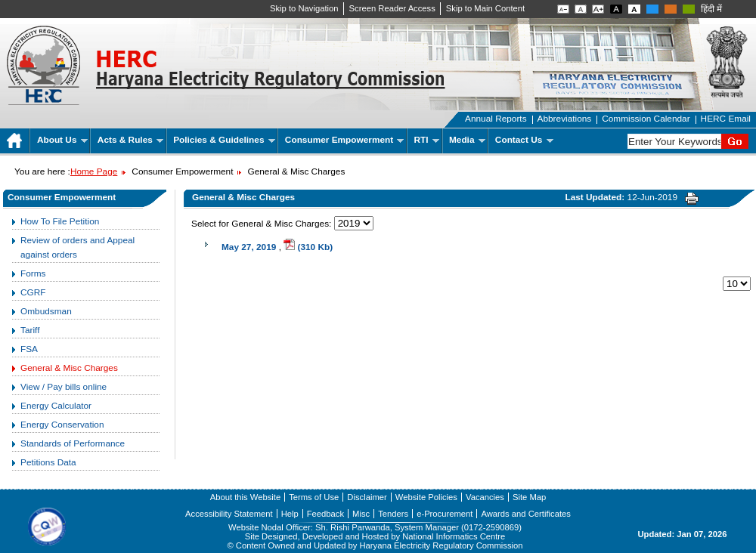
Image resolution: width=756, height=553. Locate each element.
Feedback (325, 514)
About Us (62, 140)
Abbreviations (565, 119)
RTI (427, 140)
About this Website (245, 497)
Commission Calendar (646, 119)
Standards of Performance (73, 443)
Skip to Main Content (485, 8)
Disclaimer (367, 497)
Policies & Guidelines (224, 140)
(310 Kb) (308, 247)
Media (467, 140)
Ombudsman (46, 311)
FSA (29, 349)
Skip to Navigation (304, 8)
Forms (33, 273)
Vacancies (485, 497)
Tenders (393, 514)
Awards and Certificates (525, 514)
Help (290, 514)
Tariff (30, 330)
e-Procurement (445, 514)
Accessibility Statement (229, 514)
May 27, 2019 (249, 247)
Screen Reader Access (392, 8)
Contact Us (524, 140)
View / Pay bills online (64, 387)
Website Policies (426, 497)
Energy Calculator (56, 406)
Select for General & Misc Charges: (261, 224)
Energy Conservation (62, 425)
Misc (361, 514)
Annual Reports (496, 119)
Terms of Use (314, 497)
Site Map (529, 497)
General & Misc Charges (69, 368)
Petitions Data (48, 462)
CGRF (33, 292)
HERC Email (726, 119)
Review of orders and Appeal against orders (77, 247)
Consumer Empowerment (344, 140)
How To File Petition (60, 221)
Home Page (94, 171)
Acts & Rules (130, 140)
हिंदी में (711, 9)
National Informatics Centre (454, 536)
